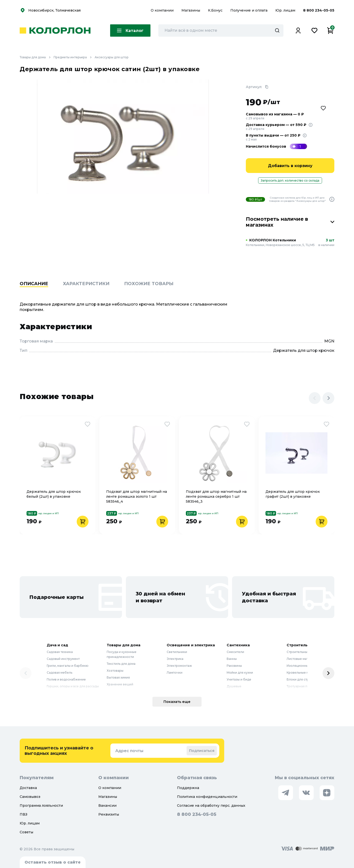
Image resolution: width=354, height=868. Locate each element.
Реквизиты (109, 814)
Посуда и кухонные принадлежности (122, 654)
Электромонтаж (179, 666)
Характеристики (86, 284)
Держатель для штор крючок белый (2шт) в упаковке (54, 494)
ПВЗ (23, 814)
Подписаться (202, 751)
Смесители (235, 652)
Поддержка (188, 788)
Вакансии (107, 806)
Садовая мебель (59, 673)
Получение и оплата (249, 10)
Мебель (113, 691)
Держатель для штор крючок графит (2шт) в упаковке (293, 494)
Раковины (234, 666)
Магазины (191, 10)
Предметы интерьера (74, 57)
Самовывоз (30, 797)
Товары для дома (37, 57)
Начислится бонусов (266, 146)
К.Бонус (216, 10)
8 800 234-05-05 (319, 10)
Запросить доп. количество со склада (290, 180)
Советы (26, 832)
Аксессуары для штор (112, 57)
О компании (163, 10)
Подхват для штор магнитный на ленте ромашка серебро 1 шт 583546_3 (216, 496)
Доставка (28, 788)
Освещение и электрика (191, 645)
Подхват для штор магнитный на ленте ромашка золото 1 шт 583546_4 (137, 496)
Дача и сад (57, 645)
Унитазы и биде (239, 679)
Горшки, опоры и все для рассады (73, 686)
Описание (34, 284)
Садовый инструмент (63, 659)
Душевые (234, 686)
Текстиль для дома (121, 664)
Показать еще (177, 702)
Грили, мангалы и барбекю (68, 666)
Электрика (175, 659)
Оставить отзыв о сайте (53, 862)
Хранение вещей (120, 684)
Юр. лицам (286, 10)
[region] (177, 291)
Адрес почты (129, 751)
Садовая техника (60, 652)
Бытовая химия (118, 677)
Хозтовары (115, 671)
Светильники (177, 652)
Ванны (232, 659)
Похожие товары (149, 284)
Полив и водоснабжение (66, 679)
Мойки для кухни (240, 673)
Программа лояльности (41, 806)
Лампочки (175, 673)
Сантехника (238, 645)
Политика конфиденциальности (207, 797)
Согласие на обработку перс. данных (211, 806)
